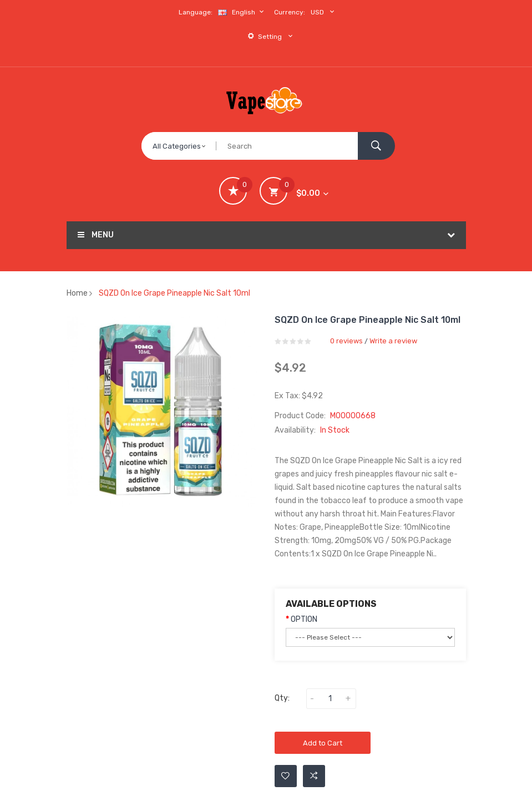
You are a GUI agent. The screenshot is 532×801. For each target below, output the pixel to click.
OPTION (304, 619)
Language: (196, 12)
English (242, 12)
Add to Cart (323, 743)
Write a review (393, 341)
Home (77, 293)
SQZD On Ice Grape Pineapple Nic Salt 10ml (174, 293)
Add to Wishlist (285, 776)
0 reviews (346, 341)
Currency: (290, 12)
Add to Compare (314, 776)
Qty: (282, 698)
